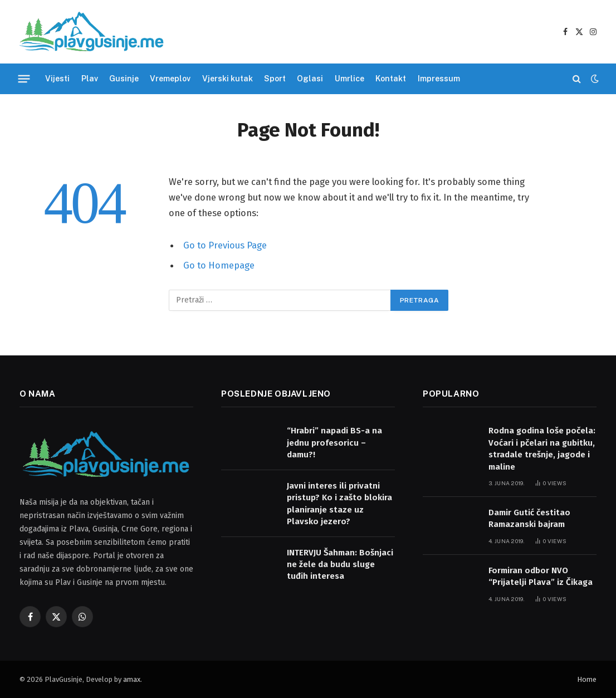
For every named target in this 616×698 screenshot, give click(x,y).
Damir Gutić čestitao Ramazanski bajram (529, 518)
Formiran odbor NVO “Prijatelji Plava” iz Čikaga (541, 576)
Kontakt (391, 79)
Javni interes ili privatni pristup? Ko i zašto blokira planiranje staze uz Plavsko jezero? (339, 504)
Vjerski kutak (228, 79)
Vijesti (57, 79)
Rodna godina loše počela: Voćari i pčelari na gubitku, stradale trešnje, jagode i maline (542, 448)
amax (132, 679)
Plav (90, 79)
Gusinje (124, 79)
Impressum (439, 79)
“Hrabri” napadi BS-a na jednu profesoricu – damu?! (334, 443)
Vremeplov (170, 79)
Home (587, 679)
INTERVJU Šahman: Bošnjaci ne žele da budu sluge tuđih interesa (340, 565)
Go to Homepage (219, 265)
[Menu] (24, 79)
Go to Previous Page (225, 245)
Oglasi (310, 79)
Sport (275, 79)
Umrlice (349, 79)
